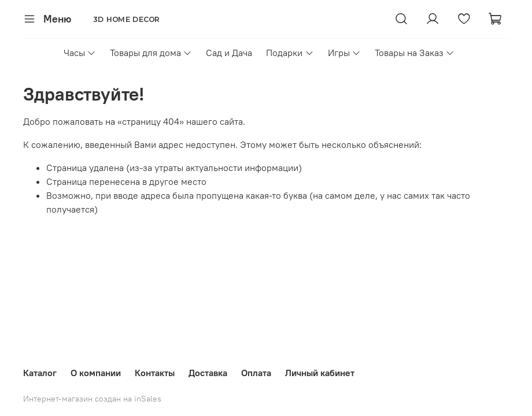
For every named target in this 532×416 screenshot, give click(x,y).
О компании (96, 373)
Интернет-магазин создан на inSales (92, 399)
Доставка (208, 373)
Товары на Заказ (415, 53)
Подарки (290, 53)
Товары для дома (151, 53)
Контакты (155, 373)
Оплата (256, 373)
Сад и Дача (229, 53)
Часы (80, 53)
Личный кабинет (320, 373)
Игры (344, 53)
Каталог (40, 373)
